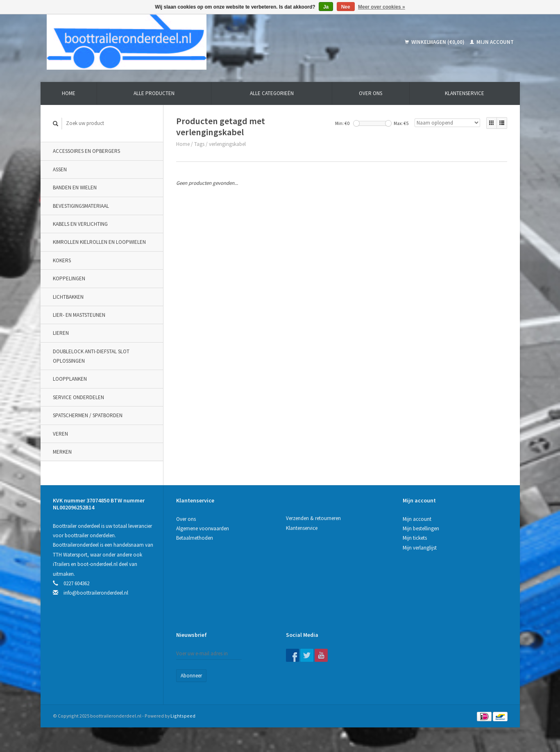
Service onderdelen (78, 397)
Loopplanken (70, 379)
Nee (346, 7)
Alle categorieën (272, 93)
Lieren (61, 333)
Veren (60, 434)
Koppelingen (69, 278)
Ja (326, 7)
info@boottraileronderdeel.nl (96, 593)
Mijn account (492, 42)
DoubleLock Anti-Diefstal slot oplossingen (91, 356)
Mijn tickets (415, 538)
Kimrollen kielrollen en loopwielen (99, 242)
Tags (199, 144)
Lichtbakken (68, 297)
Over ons (371, 93)
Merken (62, 452)
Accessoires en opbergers (86, 151)
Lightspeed (183, 716)
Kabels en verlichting (80, 224)
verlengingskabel (227, 144)
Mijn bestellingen (421, 528)
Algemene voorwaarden (203, 528)
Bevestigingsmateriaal (81, 206)
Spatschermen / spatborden (88, 415)
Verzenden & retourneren (313, 518)
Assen (60, 169)
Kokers (62, 260)
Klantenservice (465, 93)
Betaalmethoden (195, 538)
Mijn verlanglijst (420, 548)
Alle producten (154, 93)
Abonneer (191, 676)
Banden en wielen (75, 187)
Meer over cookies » (382, 7)
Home (69, 93)
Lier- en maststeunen (79, 315)
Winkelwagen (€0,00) (435, 42)
